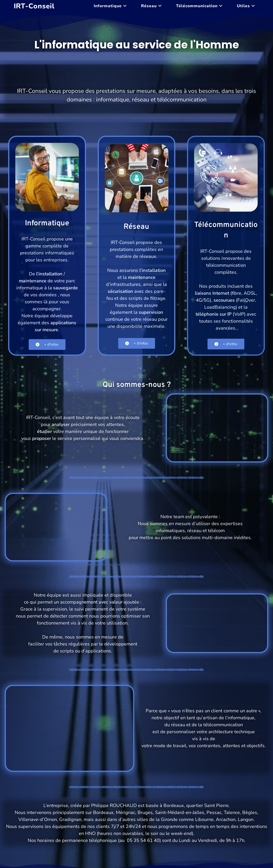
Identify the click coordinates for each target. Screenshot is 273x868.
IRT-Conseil (34, 6)
